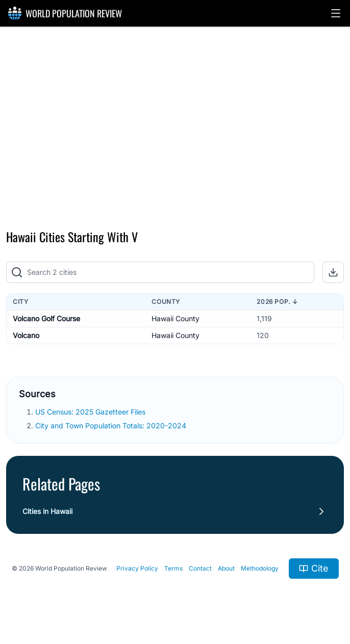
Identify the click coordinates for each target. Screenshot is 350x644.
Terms (173, 568)
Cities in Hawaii (47, 511)
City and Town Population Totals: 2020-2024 (112, 426)
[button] (336, 13)
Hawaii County (176, 318)
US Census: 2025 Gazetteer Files (91, 412)
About (226, 568)
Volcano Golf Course (46, 318)
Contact (200, 568)
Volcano (26, 335)
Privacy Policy (137, 568)
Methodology (260, 568)
